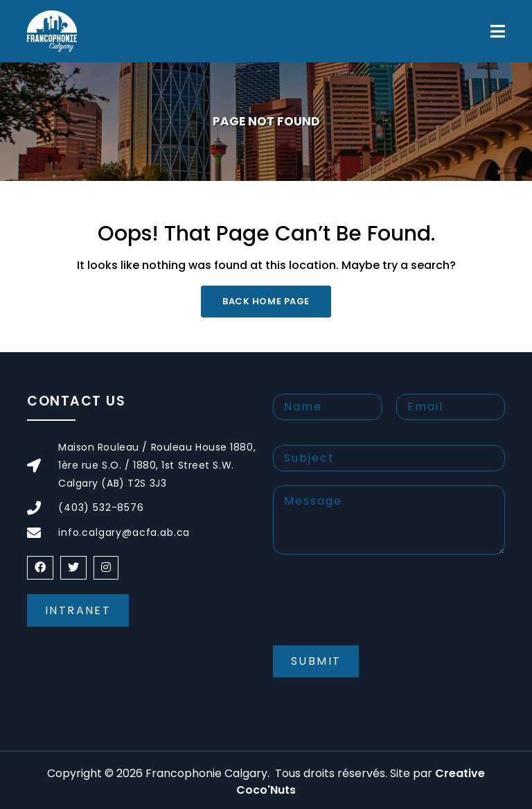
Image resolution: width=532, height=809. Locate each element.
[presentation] (378, 611)
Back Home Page (266, 301)
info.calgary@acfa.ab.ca (124, 532)
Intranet (78, 610)
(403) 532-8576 (101, 507)
